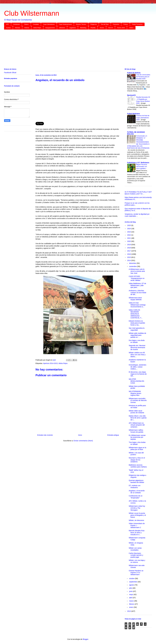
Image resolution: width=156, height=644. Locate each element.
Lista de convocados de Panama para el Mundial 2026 (143, 77)
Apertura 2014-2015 (50, 363)
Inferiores (62, 28)
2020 (129, 241)
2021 (129, 238)
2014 (129, 260)
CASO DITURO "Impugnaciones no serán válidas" (137, 278)
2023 (129, 232)
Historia (27, 28)
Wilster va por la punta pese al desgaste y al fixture (137, 515)
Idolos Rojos (37, 28)
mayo (131, 594)
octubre (132, 578)
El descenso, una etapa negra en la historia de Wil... (138, 374)
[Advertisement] (74, 49)
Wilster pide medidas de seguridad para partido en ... (137, 335)
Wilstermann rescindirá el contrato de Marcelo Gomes (138, 400)
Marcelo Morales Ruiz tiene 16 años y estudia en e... (137, 533)
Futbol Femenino (137, 24)
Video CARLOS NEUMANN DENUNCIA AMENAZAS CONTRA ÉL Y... (136, 314)
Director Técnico (81, 24)
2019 (129, 245)
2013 (129, 611)
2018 (129, 248)
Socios (102, 28)
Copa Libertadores (49, 24)
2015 (129, 257)
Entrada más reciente (45, 435)
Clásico (26, 24)
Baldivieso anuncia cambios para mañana (138, 466)
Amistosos (16, 24)
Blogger (85, 639)
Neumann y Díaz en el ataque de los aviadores (137, 460)
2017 (129, 251)
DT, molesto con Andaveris (135, 487)
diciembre (133, 263)
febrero (132, 604)
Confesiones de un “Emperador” (136, 497)
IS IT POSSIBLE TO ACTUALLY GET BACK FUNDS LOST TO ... (138, 193)
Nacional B (131, 95)
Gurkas (8, 28)
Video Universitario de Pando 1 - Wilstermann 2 (137, 525)
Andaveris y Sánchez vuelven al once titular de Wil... (137, 293)
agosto (132, 585)
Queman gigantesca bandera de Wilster (136, 481)
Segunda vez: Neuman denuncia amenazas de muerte (137, 347)
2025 (129, 225)
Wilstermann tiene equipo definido (135, 299)
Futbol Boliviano (134, 114)
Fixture (126, 24)
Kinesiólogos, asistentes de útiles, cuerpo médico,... (137, 367)
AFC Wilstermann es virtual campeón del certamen (137, 425)
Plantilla (93, 28)
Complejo (36, 24)
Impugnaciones (50, 28)
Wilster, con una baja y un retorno (137, 561)
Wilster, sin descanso (136, 520)
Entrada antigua (113, 435)
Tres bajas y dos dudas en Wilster (137, 443)
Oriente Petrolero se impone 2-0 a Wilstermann (136, 573)
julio (131, 588)
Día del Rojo (105, 24)
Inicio (80, 435)
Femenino (116, 24)
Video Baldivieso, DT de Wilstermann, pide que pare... (137, 285)
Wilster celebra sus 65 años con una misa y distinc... (137, 355)
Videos (131, 28)
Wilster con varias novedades (135, 549)
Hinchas (18, 28)
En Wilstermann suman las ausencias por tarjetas (137, 437)
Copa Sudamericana (65, 24)
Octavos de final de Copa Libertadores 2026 (143, 118)
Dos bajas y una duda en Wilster (137, 341)
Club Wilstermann (32, 13)
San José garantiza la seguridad (137, 329)
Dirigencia (94, 24)
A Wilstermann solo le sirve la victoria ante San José (137, 271)
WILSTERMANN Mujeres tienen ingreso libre (135, 393)
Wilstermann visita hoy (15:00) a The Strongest (137, 508)
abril (131, 598)
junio (131, 591)
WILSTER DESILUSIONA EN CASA (136, 381)
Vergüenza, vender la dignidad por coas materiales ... (137, 215)
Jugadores (73, 28)
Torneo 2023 (121, 28)
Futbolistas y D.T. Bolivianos (138, 163)
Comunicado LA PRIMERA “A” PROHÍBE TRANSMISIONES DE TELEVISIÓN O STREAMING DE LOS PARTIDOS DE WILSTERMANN (138, 142)
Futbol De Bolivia (134, 73)
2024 (129, 229)
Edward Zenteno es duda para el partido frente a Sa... (137, 323)
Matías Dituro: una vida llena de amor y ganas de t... (138, 418)
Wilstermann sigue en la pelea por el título (137, 449)
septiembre (133, 582)
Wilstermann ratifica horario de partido (136, 431)
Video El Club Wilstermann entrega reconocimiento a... (137, 305)
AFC (8, 24)
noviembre (133, 266)
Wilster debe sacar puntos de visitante (136, 412)
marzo (132, 601)
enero (131, 607)
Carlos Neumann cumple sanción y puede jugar (136, 555)
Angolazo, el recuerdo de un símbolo (137, 492)
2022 (129, 235)
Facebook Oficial (10, 73)
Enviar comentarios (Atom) (83, 441)
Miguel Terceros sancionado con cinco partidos (142, 167)
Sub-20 (111, 28)
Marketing (83, 28)
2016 (129, 254)
